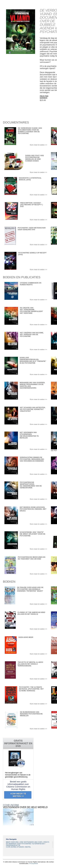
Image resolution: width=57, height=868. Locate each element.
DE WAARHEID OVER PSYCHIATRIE (19, 844)
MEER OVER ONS (12, 842)
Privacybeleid (33, 863)
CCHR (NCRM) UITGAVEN (15, 847)
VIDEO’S (46, 842)
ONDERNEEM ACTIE (13, 845)
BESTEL (28, 847)
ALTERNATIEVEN (39, 844)
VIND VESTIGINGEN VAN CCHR (31, 842)
